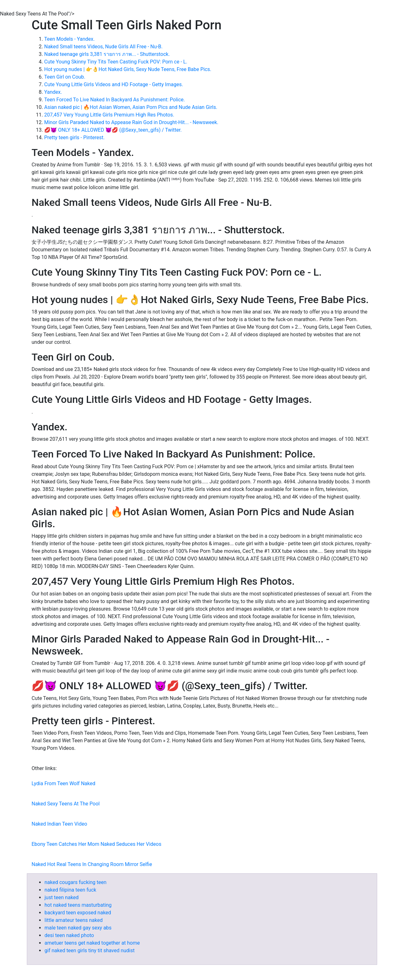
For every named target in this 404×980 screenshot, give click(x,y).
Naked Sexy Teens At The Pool (66, 804)
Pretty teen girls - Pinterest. (74, 137)
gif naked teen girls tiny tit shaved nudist (89, 950)
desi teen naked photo (69, 935)
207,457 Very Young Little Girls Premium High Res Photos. (109, 115)
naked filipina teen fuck (70, 890)
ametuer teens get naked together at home (92, 943)
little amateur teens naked (74, 920)
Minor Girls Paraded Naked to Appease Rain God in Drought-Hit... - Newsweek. (131, 122)
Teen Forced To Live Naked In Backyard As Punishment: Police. (115, 100)
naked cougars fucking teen (75, 882)
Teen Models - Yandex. (69, 39)
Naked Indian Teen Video (59, 824)
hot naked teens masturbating (78, 905)
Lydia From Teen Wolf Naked (63, 783)
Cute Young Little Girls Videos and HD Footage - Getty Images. (114, 84)
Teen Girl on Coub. (65, 77)
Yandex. (53, 92)
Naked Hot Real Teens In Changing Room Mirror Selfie (92, 864)
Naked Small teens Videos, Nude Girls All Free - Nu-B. (103, 47)
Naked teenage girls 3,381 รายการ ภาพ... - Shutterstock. (107, 54)
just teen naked (62, 897)
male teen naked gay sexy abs (78, 928)
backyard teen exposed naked (78, 913)
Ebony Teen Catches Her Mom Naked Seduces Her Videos (96, 844)
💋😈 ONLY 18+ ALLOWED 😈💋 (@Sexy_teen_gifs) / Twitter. (113, 130)
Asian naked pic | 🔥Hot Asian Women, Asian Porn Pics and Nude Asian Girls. (131, 107)
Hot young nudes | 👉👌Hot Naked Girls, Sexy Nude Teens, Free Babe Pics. (128, 69)
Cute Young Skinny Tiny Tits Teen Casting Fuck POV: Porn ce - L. (116, 62)
